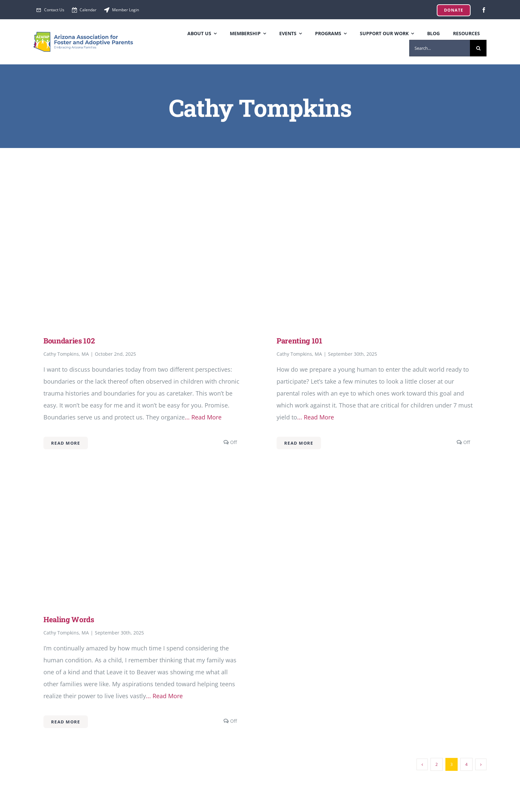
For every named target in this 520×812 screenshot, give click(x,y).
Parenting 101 (299, 341)
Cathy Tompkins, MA (66, 354)
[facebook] (484, 10)
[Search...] (440, 48)
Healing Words (69, 619)
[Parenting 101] (377, 200)
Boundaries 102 (69, 341)
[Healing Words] (143, 479)
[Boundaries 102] (143, 200)
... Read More (203, 417)
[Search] (478, 48)
